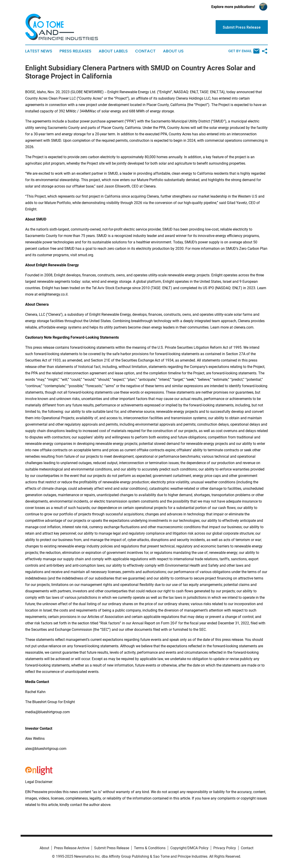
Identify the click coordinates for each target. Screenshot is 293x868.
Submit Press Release (112, 848)
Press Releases (75, 51)
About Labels (113, 51)
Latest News (39, 51)
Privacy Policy (225, 848)
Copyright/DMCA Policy (189, 848)
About (44, 848)
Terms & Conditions (150, 848)
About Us (173, 51)
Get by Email (244, 51)
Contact (145, 51)
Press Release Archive (72, 848)
